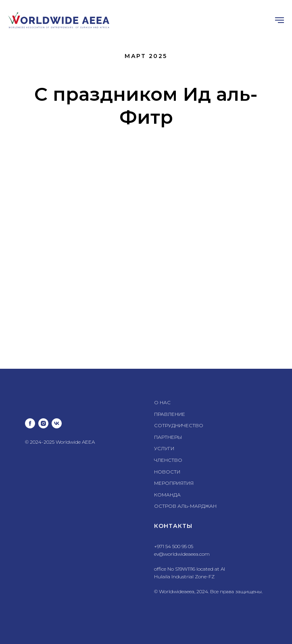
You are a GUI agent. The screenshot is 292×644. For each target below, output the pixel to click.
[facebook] (30, 423)
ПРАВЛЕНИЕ (170, 414)
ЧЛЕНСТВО (168, 460)
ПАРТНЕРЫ (168, 437)
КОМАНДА (167, 495)
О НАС (162, 402)
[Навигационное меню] (279, 20)
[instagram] (43, 423)
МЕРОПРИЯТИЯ (174, 483)
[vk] (57, 423)
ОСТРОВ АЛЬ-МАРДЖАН (185, 506)
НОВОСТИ (167, 472)
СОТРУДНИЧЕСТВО (179, 425)
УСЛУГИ (164, 448)
